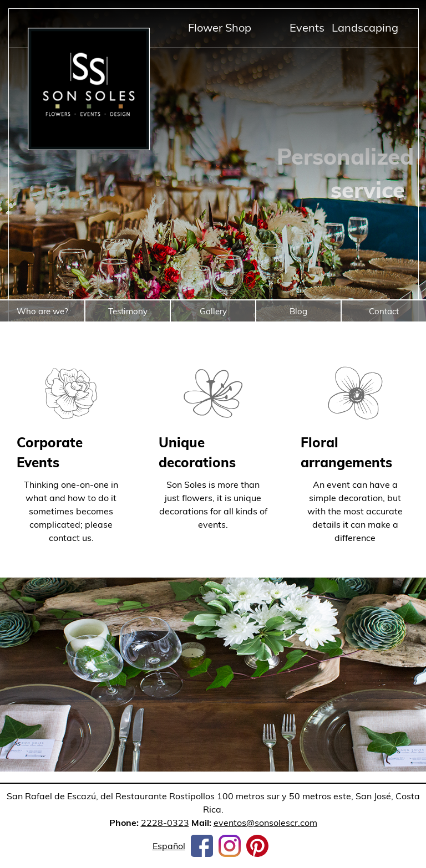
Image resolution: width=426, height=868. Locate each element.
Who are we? (42, 311)
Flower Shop (220, 27)
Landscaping (365, 27)
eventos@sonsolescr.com (265, 823)
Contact (384, 311)
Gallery (213, 311)
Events (307, 27)
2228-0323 (165, 823)
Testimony (128, 311)
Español (169, 846)
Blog (298, 311)
